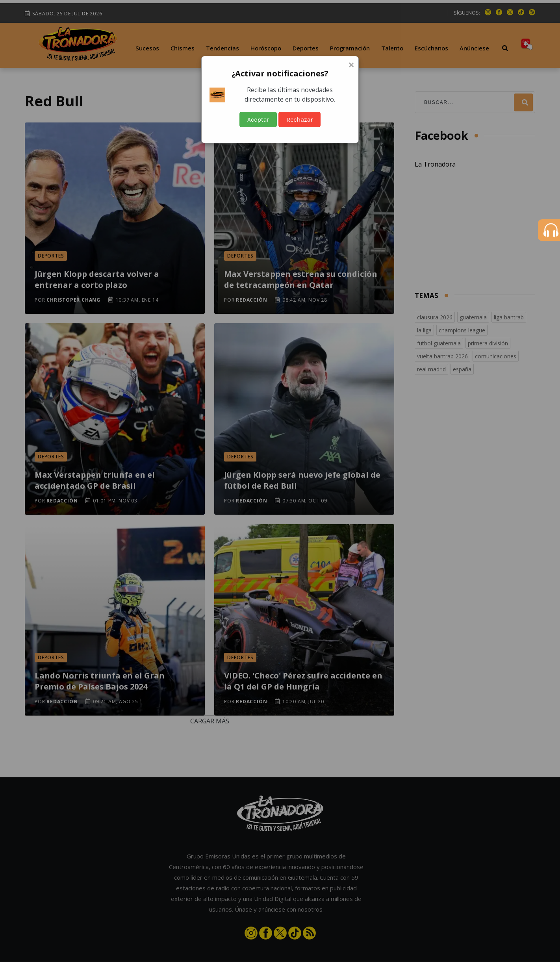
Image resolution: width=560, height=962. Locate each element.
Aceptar (258, 120)
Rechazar (299, 120)
